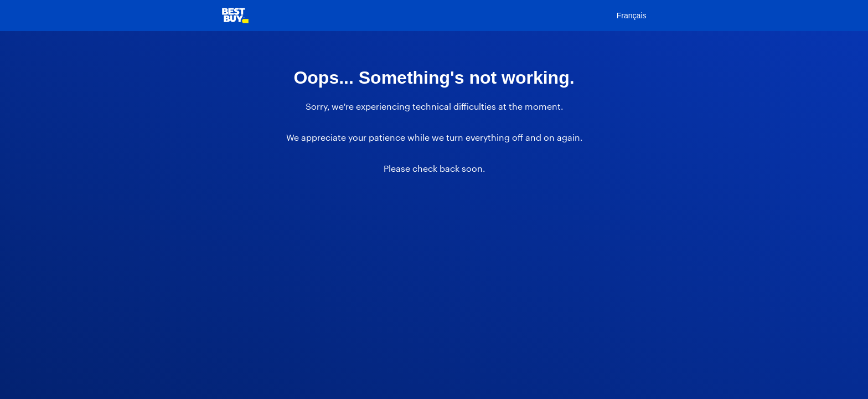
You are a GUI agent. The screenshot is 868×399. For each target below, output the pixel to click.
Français (632, 16)
